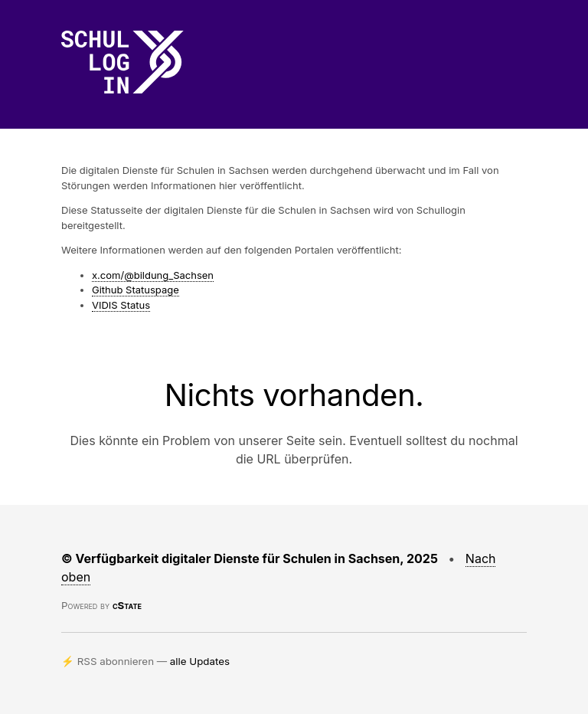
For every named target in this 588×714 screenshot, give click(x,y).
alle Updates (200, 661)
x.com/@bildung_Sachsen (153, 275)
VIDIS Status (121, 305)
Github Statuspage (136, 290)
